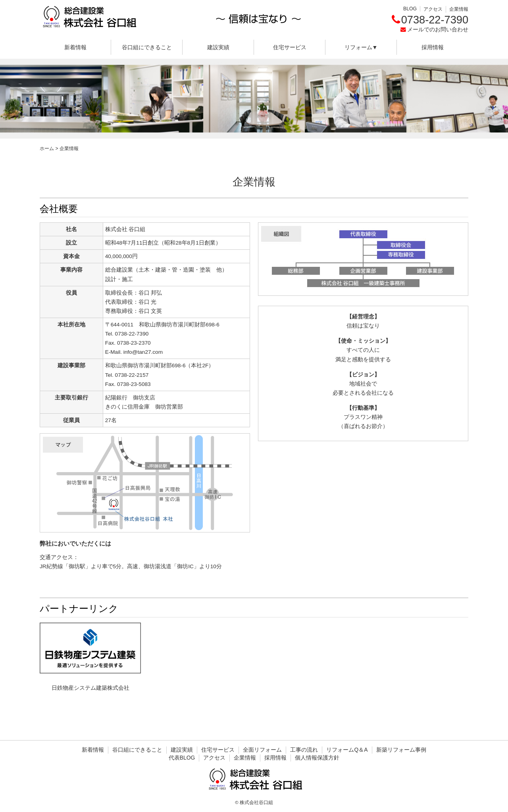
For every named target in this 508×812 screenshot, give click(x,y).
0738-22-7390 (435, 20)
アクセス (433, 9)
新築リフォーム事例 (401, 750)
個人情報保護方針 (317, 758)
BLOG (410, 9)
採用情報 (433, 47)
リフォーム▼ (361, 47)
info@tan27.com (143, 352)
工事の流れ (304, 750)
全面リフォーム (262, 750)
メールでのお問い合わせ (438, 30)
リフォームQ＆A (347, 750)
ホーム (47, 149)
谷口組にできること (147, 47)
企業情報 (459, 9)
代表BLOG (182, 758)
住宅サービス (290, 47)
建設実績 (218, 47)
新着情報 (75, 47)
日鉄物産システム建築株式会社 (90, 688)
